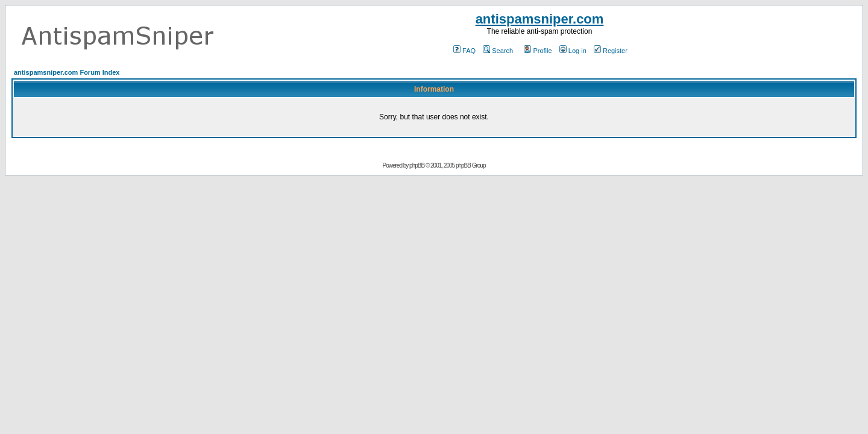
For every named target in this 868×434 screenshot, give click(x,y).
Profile (538, 51)
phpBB (417, 165)
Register (611, 51)
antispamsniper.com (540, 19)
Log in (573, 51)
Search (498, 51)
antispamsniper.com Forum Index (67, 72)
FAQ (464, 51)
